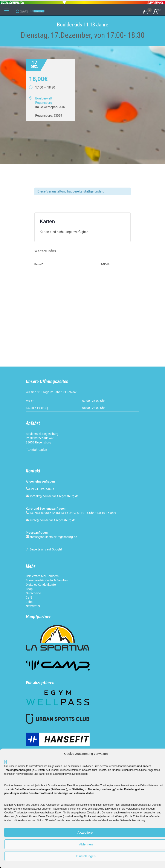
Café (29, 598)
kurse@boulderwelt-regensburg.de (52, 520)
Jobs (29, 602)
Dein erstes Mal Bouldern (42, 576)
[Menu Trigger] (6, 10)
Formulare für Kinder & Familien (47, 580)
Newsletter (33, 606)
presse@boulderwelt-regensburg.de (53, 537)
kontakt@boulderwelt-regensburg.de (54, 496)
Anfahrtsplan (38, 450)
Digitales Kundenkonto (41, 585)
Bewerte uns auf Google (45, 549)
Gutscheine (33, 593)
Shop (29, 589)
